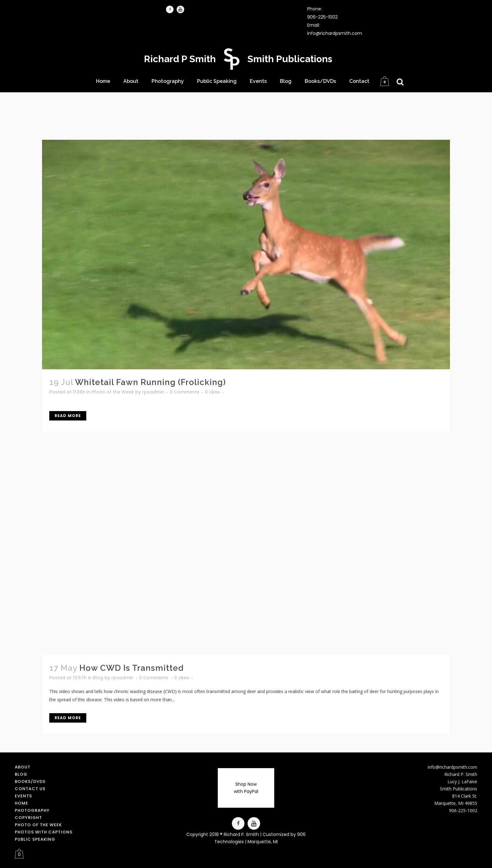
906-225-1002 (322, 17)
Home (21, 803)
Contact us (30, 789)
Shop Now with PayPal (246, 788)
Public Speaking (35, 839)
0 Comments (184, 392)
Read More (68, 416)
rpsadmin (153, 392)
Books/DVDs (30, 781)
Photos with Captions (44, 832)
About (23, 767)
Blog (98, 678)
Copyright (28, 818)
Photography (32, 810)
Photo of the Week (113, 392)
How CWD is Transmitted (131, 668)
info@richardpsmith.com (335, 33)
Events (23, 796)
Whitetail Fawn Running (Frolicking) (150, 382)
